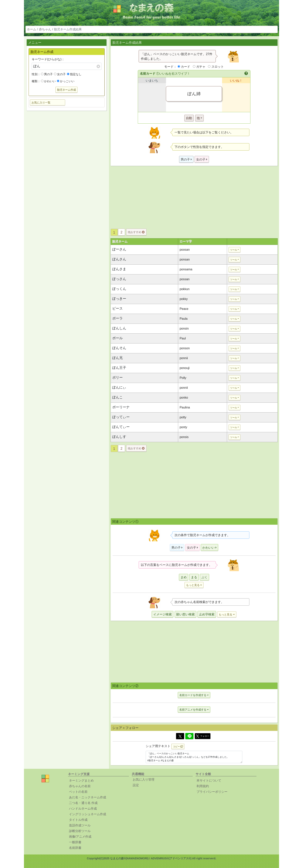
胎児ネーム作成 (66, 90)
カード (186, 67)
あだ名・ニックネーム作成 (88, 797)
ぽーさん (119, 249)
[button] (246, 74)
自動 (189, 118)
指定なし (74, 74)
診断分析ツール (80, 831)
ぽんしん (119, 328)
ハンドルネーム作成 (83, 809)
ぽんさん (119, 259)
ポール (117, 338)
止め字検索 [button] (207, 614)
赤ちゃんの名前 (80, 786)
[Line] (189, 736)
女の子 (60, 74)
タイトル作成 (78, 820)
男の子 (47, 74)
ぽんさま (119, 269)
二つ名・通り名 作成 (83, 803)
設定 (136, 785)
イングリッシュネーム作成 (88, 814)
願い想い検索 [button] (186, 614)
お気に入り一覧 (41, 103)
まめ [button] (184, 577)
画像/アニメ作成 (80, 837)
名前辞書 (75, 848)
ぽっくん (119, 289)
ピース (117, 308)
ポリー (117, 378)
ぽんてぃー (121, 427)
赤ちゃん (45, 29)
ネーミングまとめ (81, 780)
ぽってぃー (121, 417)
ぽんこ (117, 397)
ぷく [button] (204, 577)
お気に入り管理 (144, 780)
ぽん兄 (117, 358)
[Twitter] (180, 736)
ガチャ (201, 67)
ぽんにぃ (119, 387)
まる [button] (194, 577)
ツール (234, 250)
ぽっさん (119, 279)
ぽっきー (119, 299)
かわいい (48, 81)
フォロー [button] (203, 736)
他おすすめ (136, 232)
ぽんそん (119, 348)
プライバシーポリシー (212, 792)
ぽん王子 (119, 368)
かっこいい (66, 81)
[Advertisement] (66, 175)
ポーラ (117, 318)
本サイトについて (209, 780)
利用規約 (203, 786)
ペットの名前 (78, 792)
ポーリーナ (121, 407)
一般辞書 (75, 842)
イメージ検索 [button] (163, 614)
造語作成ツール (80, 825)
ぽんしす (119, 437)
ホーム (31, 29)
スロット (218, 67)
